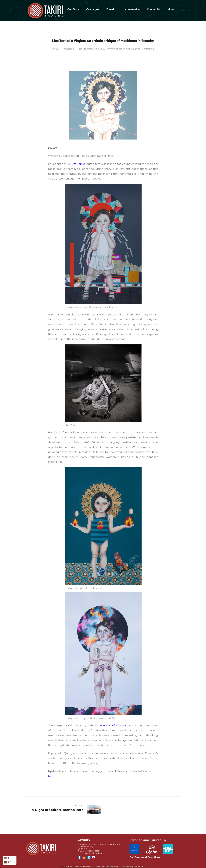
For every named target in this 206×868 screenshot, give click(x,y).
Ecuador (111, 9)
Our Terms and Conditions (145, 857)
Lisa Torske (79, 164)
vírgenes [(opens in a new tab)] (121, 726)
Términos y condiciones (134, 867)
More (171, 9)
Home (55, 49)
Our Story (73, 9)
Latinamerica (132, 9)
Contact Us (154, 9)
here (51, 776)
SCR (119, 867)
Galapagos (93, 9)
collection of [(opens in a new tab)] (107, 726)
